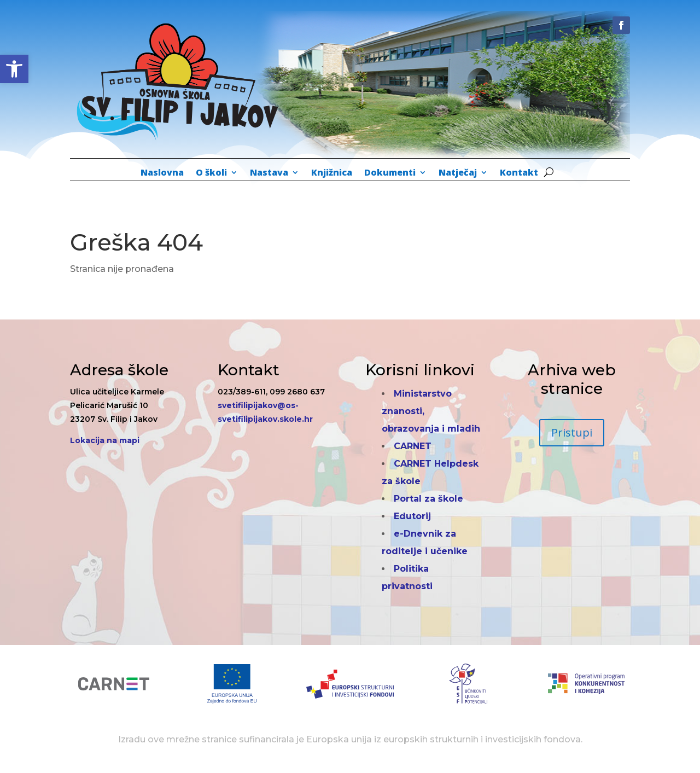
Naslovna (162, 173)
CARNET (413, 446)
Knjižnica (332, 173)
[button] (14, 69)
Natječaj (458, 173)
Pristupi (572, 432)
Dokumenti (390, 173)
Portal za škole (428, 499)
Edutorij (412, 516)
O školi (211, 173)
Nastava (269, 173)
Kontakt (519, 173)
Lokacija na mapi (105, 440)
